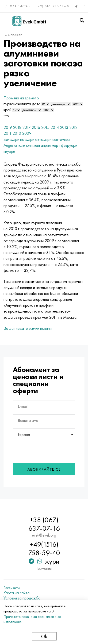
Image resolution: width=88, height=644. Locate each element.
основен (14, 35)
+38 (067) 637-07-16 (44, 524)
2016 (36, 127)
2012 (73, 127)
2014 (55, 127)
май (37, 145)
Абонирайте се (44, 469)
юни (29, 145)
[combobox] (44, 434)
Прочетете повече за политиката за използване (32, 619)
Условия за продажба (22, 598)
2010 (17, 133)
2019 (8, 127)
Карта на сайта (17, 593)
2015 (45, 127)
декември (11, 139)
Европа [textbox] (24, 434)
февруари (69, 145)
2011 (8, 133)
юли (22, 145)
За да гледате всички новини (28, 328)
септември (61, 139)
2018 (17, 127)
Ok (44, 636)
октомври (43, 139)
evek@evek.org (44, 535)
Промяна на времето (21, 98)
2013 (64, 127)
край (7, 110)
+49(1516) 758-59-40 (53, 6)
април (46, 145)
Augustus (11, 145)
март (56, 145)
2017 (27, 127)
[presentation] (44, 451)
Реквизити (12, 588)
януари (9, 151)
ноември (27, 139)
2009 (27, 133)
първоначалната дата (22, 104)
